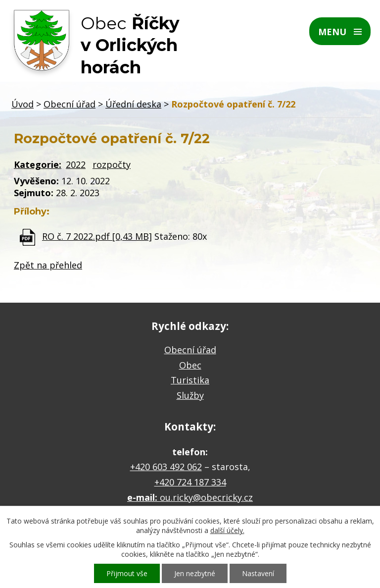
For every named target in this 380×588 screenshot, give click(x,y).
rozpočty (112, 164)
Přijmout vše (127, 573)
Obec (190, 365)
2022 (76, 164)
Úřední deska (133, 104)
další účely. (227, 530)
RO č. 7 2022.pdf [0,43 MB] (97, 236)
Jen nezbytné (195, 573)
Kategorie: (38, 164)
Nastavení (258, 573)
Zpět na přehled (48, 265)
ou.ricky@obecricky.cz (206, 497)
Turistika (190, 380)
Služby (190, 395)
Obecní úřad (70, 104)
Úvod (23, 104)
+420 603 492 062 (166, 467)
